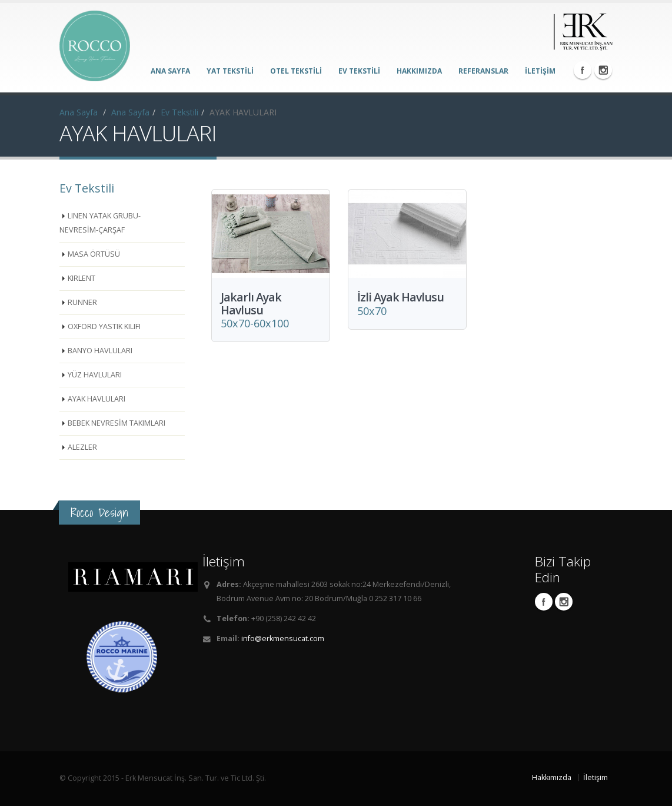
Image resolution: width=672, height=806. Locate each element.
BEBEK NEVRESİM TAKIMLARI (117, 423)
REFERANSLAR (483, 71)
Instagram (603, 70)
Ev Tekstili (179, 112)
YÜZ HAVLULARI (95, 375)
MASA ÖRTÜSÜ (94, 254)
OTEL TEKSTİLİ (296, 71)
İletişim (596, 777)
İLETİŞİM (540, 71)
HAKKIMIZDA (419, 71)
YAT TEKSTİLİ (230, 71)
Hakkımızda (552, 777)
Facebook (583, 70)
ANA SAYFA (170, 71)
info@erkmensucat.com (283, 639)
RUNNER (82, 302)
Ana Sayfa (79, 112)
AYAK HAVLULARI (97, 399)
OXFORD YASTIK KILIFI (104, 326)
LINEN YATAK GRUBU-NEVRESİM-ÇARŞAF (100, 223)
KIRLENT (81, 278)
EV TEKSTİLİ (359, 71)
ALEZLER (82, 447)
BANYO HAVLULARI (100, 351)
